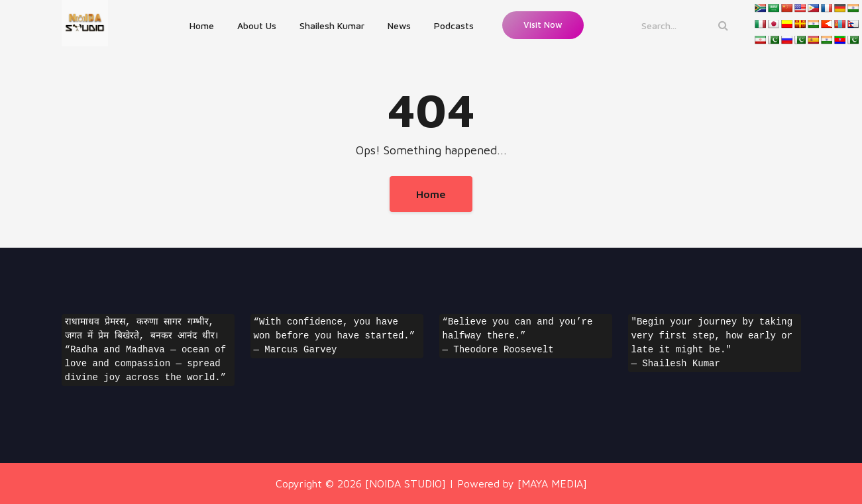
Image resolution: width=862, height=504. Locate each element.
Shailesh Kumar (332, 25)
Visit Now (543, 25)
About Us (257, 25)
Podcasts (454, 25)
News (399, 25)
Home (202, 25)
